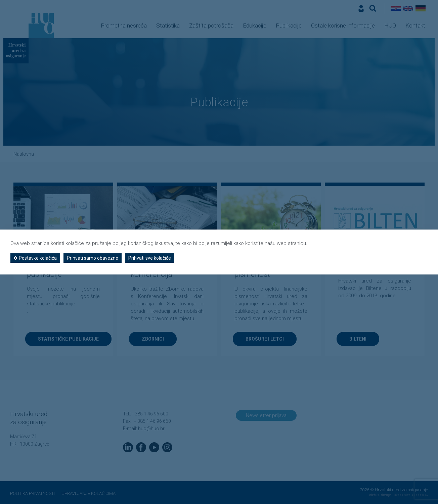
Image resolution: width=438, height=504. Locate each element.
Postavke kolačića (35, 258)
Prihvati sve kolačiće (150, 258)
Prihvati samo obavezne (93, 258)
